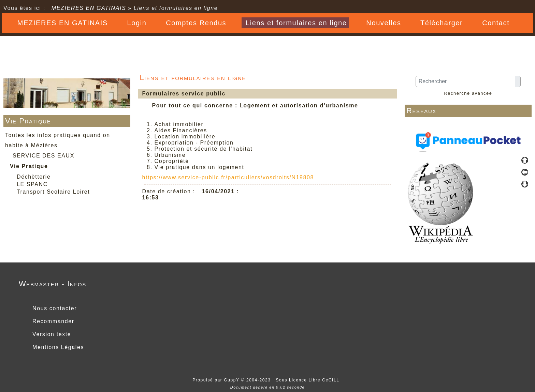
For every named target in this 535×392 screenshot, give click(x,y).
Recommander (52, 321)
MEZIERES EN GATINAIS (89, 8)
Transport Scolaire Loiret (53, 192)
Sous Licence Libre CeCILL (308, 380)
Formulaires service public (183, 94)
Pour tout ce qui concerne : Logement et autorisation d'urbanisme (255, 105)
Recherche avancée (468, 93)
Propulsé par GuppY (217, 380)
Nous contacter (54, 308)
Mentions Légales (57, 347)
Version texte (51, 334)
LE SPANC (32, 184)
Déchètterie (34, 177)
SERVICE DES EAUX (44, 156)
